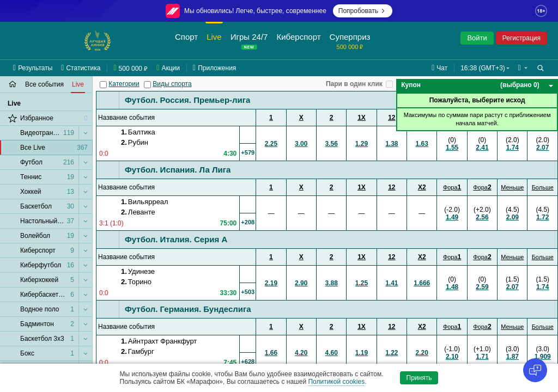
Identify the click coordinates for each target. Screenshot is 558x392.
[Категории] (103, 85)
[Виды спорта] (147, 85)
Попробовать (363, 11)
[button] (523, 68)
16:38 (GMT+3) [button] (483, 68)
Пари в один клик (354, 84)
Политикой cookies (336, 382)
